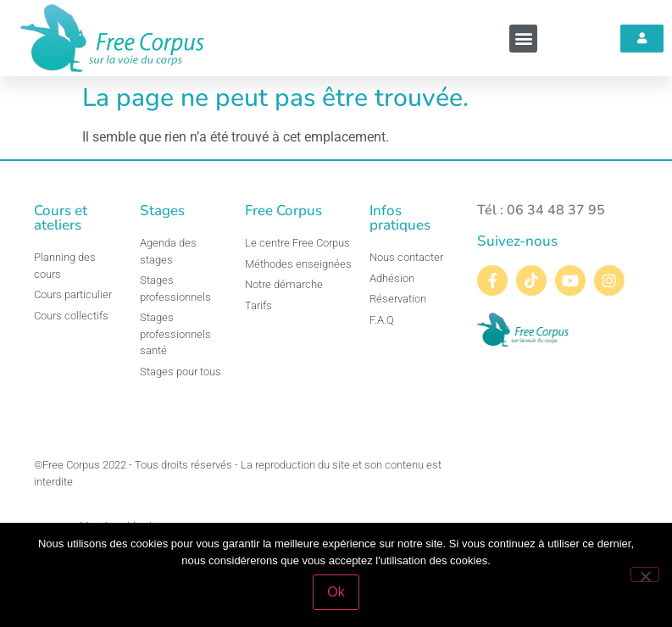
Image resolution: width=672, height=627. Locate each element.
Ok (336, 592)
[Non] (645, 574)
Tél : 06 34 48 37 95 (541, 210)
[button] (523, 39)
